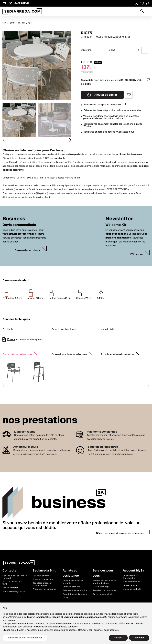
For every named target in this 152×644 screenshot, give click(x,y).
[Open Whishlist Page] (142, 3)
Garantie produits (71, 587)
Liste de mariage (101, 587)
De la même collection (17, 354)
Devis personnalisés (103, 594)
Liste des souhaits (132, 589)
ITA (4, 3)
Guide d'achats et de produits (73, 582)
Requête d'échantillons (104, 591)
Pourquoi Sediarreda (43, 579)
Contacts (9, 571)
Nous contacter (10, 588)
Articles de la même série (117, 354)
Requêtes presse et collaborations (42, 584)
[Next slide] (67, 140)
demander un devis (108, 116)
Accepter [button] (139, 638)
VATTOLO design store (14, 592)
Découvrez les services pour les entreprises (120, 533)
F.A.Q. (65, 598)
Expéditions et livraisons (75, 594)
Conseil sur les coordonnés (69, 354)
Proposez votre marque (44, 589)
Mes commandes (131, 582)
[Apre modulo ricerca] (142, 11)
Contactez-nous (126, 132)
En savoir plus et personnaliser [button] (25, 638)
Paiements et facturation (75, 591)
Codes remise (130, 586)
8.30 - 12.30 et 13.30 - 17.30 (14, 583)
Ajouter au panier (102, 95)
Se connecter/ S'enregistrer (130, 577)
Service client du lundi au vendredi (15, 577)
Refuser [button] (118, 638)
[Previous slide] (7, 386)
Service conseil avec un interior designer (105, 582)
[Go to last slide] (7, 140)
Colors (11, 339)
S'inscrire (137, 254)
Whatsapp (89, 126)
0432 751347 (22, 3)
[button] (19, 120)
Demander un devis (27, 250)
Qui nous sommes (42, 576)
